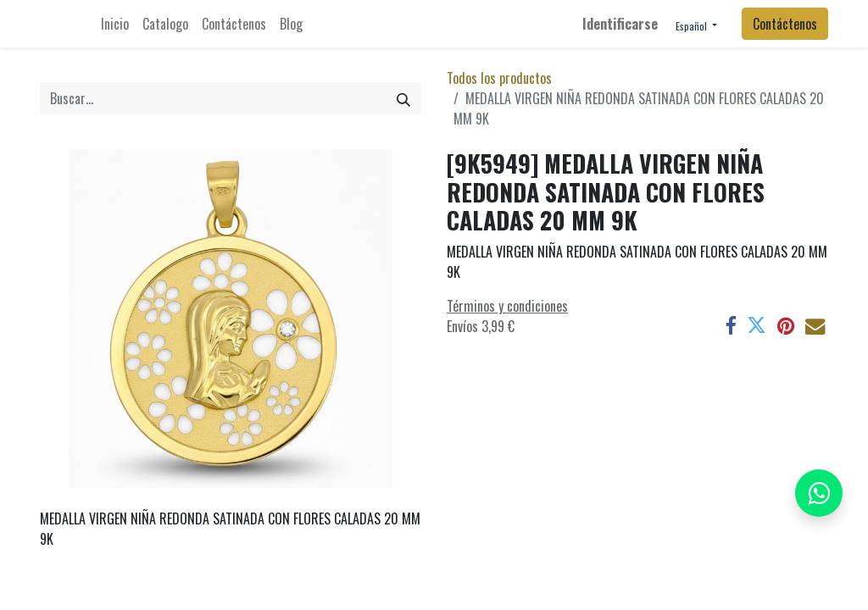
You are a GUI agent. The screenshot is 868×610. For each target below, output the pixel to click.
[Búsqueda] (403, 98)
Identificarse (620, 24)
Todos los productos (499, 78)
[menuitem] (115, 24)
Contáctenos (785, 24)
